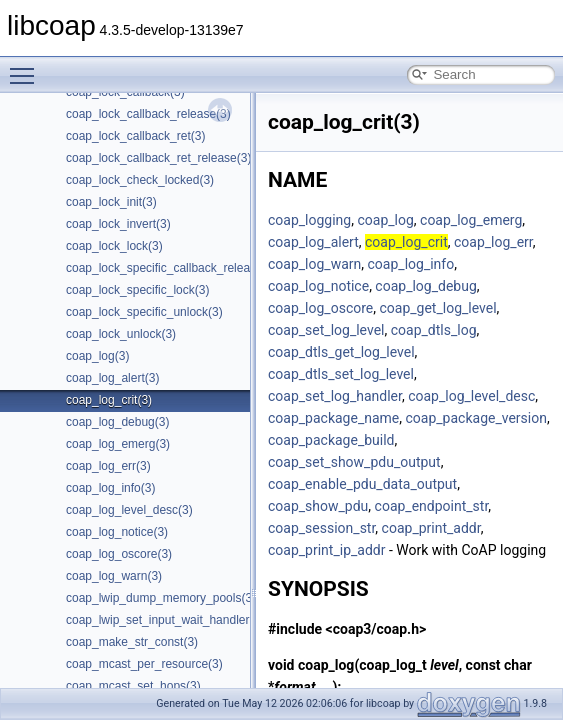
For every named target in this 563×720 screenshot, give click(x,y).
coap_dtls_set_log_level (341, 374)
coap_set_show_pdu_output (354, 462)
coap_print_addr (431, 528)
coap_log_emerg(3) (118, 444)
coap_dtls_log (434, 330)
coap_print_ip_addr (326, 550)
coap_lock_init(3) (111, 202)
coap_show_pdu (318, 506)
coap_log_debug (425, 286)
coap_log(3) (97, 356)
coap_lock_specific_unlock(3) (144, 312)
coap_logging (309, 220)
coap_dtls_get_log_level (341, 352)
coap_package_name (333, 418)
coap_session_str (321, 528)
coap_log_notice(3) (117, 532)
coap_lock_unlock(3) (121, 334)
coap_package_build (331, 440)
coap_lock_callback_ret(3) (135, 136)
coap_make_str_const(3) (132, 642)
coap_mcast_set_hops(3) (133, 686)
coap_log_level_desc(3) (129, 510)
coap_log (385, 220)
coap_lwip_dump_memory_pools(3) (161, 598)
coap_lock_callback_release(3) (148, 114)
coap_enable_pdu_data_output (362, 484)
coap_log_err (493, 242)
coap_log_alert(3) (112, 378)
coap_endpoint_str (432, 506)
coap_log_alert (313, 242)
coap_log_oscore (320, 308)
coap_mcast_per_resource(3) (144, 664)
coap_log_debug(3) (117, 422)
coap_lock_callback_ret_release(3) (158, 158)
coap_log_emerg (471, 220)
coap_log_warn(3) (114, 576)
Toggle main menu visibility (27, 67)
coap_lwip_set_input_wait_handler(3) (165, 620)
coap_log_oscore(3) (119, 554)
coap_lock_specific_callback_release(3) (171, 268)
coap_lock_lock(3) (114, 246)
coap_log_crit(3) (109, 400)
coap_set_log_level (326, 330)
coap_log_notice (318, 286)
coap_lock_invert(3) (118, 224)
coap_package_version (476, 418)
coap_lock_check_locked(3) (140, 180)
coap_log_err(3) (108, 466)
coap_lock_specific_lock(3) (137, 290)
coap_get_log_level (437, 308)
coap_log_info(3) (110, 488)
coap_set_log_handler (335, 396)
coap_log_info (411, 264)
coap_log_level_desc (471, 396)
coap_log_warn (314, 264)
